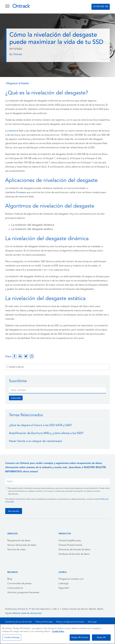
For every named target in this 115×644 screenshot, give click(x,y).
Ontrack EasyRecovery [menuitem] (70, 541)
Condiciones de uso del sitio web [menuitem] (18, 622)
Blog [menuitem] (10, 579)
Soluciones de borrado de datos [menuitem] (74, 550)
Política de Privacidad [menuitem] (44, 622)
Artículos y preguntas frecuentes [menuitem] (23, 593)
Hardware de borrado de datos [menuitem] (74, 554)
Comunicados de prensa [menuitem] (19, 584)
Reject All (101, 637)
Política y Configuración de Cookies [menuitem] (70, 622)
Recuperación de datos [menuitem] (19, 541)
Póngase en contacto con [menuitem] (71, 579)
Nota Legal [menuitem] (92, 622)
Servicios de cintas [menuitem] (16, 550)
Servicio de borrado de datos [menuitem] (22, 545)
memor (12, 131)
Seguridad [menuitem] (64, 588)
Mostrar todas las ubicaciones (27, 613)
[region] (57, 634)
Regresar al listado (17, 84)
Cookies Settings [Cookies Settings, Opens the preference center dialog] (12, 637)
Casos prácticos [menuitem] (15, 588)
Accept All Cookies (80, 637)
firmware (21, 193)
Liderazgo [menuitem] (64, 584)
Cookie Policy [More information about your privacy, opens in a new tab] (58, 631)
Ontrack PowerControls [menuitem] (70, 545)
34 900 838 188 (101, 7)
